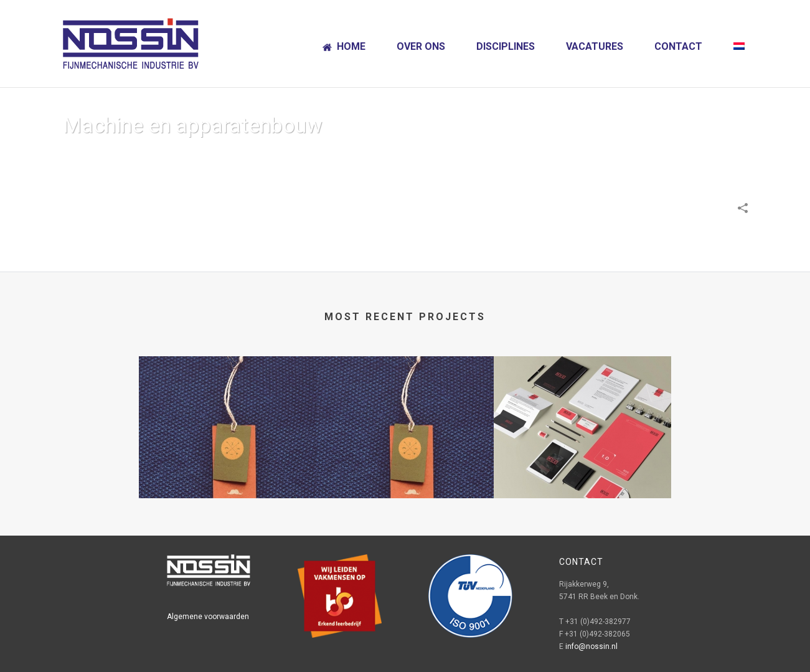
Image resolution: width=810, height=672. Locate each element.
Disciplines (506, 46)
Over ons (421, 46)
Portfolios (599, 157)
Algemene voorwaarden (208, 617)
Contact (678, 46)
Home (344, 46)
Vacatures (595, 46)
